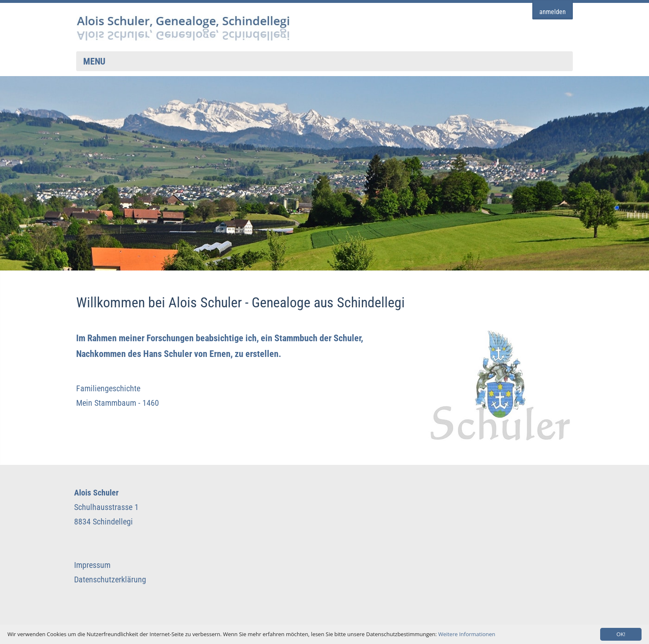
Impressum (92, 565)
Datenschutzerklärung (110, 579)
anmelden (553, 12)
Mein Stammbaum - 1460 (118, 403)
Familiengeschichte (108, 388)
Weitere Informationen (467, 634)
